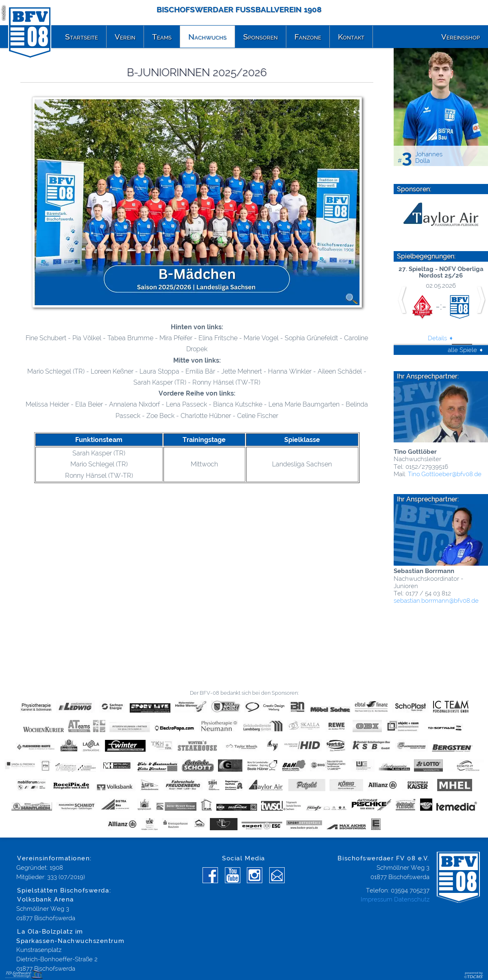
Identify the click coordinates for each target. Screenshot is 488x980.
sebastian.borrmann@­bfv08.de (436, 601)
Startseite (82, 37)
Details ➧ (441, 338)
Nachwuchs (207, 37)
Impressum (377, 899)
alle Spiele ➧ (466, 350)
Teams (162, 37)
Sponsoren (260, 37)
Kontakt (351, 37)
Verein (125, 37)
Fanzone (308, 37)
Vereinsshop (461, 37)
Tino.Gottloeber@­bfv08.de (445, 474)
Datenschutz (412, 899)
